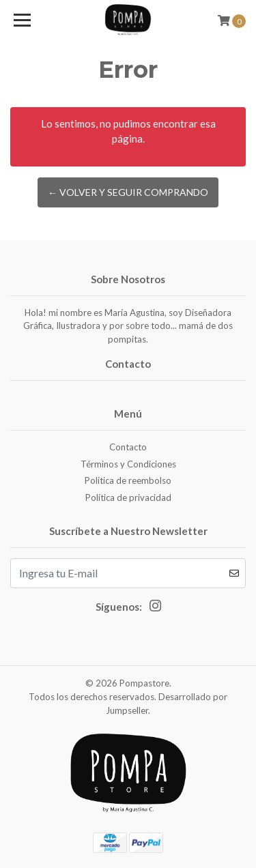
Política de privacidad (128, 497)
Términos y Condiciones (128, 464)
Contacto (128, 447)
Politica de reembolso (128, 480)
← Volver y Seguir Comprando (128, 192)
